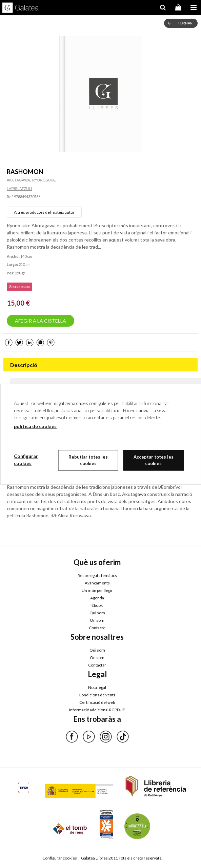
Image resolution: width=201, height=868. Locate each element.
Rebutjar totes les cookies (88, 460)
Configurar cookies (60, 858)
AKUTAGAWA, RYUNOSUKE (31, 180)
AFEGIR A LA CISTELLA (41, 321)
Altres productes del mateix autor (44, 212)
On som (97, 620)
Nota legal (97, 687)
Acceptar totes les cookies (154, 460)
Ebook (97, 605)
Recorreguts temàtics (97, 575)
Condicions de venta (97, 695)
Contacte (97, 628)
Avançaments (97, 583)
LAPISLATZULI (19, 189)
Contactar (97, 665)
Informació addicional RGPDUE (97, 710)
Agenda (97, 598)
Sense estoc (19, 287)
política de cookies (35, 426)
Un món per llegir (97, 590)
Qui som (97, 613)
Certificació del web (97, 702)
